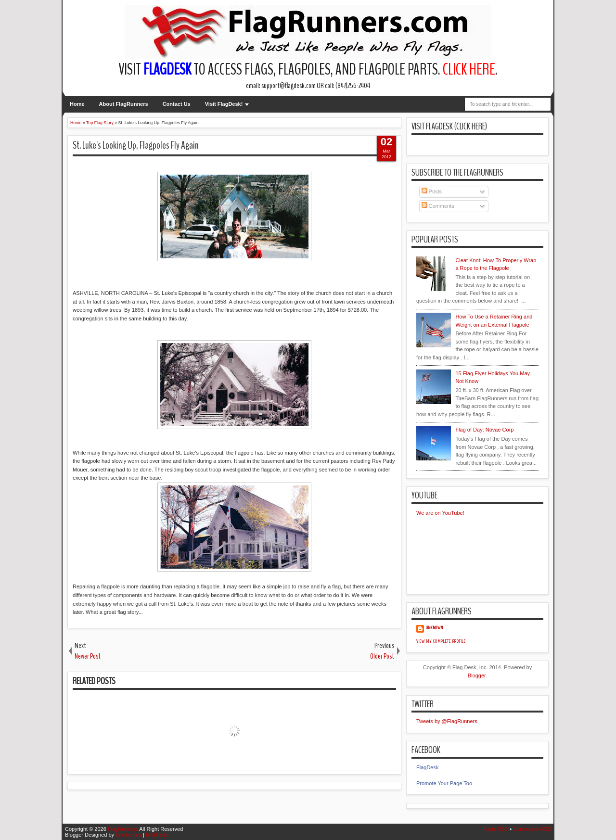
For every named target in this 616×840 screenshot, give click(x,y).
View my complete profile (441, 641)
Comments (438, 206)
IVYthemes (128, 835)
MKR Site (157, 835)
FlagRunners (123, 829)
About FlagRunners (124, 104)
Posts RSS (495, 829)
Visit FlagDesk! (224, 104)
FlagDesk (427, 767)
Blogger (477, 675)
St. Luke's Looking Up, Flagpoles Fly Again (136, 145)
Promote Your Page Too (444, 783)
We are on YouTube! (440, 513)
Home (77, 104)
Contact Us (177, 104)
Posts (432, 191)
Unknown (435, 628)
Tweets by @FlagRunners (447, 721)
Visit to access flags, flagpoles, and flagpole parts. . (308, 70)
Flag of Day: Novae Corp (484, 430)
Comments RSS (532, 829)
